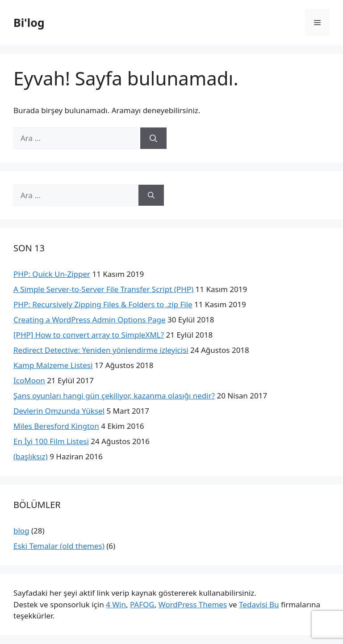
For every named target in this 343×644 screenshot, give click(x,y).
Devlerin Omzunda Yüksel (59, 411)
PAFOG (142, 604)
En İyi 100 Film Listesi (51, 441)
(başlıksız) (31, 456)
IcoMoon (29, 380)
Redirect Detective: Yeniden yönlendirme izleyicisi (101, 350)
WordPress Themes (193, 604)
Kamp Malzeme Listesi (53, 365)
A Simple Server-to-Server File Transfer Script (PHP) (103, 289)
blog (21, 531)
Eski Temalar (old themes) (59, 546)
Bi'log (29, 22)
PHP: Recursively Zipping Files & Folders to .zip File (103, 304)
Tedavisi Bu (259, 604)
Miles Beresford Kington (56, 426)
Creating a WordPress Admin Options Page (90, 320)
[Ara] (153, 138)
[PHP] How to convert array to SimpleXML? (89, 335)
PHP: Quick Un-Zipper (52, 274)
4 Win (116, 604)
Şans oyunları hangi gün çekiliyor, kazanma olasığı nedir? (114, 396)
